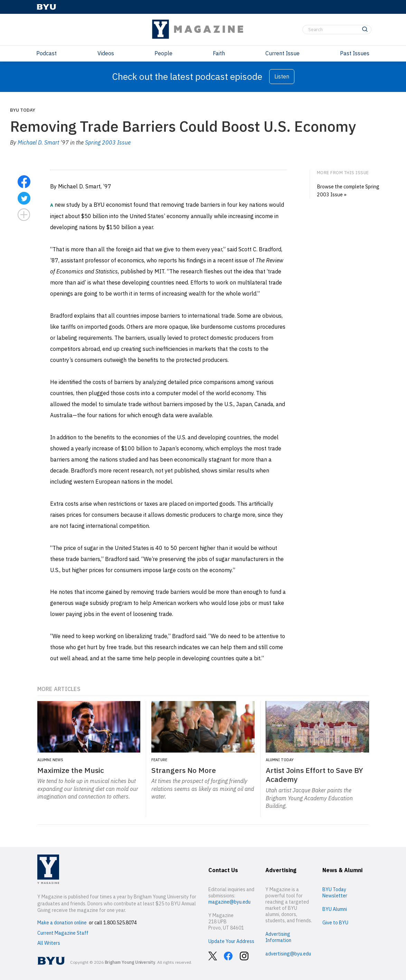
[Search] (337, 30)
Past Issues (355, 53)
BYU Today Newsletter (335, 893)
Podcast (46, 53)
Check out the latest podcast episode (187, 76)
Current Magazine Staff (63, 933)
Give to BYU (335, 923)
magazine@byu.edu (229, 902)
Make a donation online (62, 923)
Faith (219, 53)
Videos (106, 53)
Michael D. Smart (38, 142)
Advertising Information (278, 937)
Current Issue (282, 53)
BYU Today (23, 110)
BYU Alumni (335, 909)
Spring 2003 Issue (108, 142)
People (163, 53)
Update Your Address (231, 941)
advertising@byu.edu (288, 954)
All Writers (49, 943)
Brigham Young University (130, 962)
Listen (282, 76)
